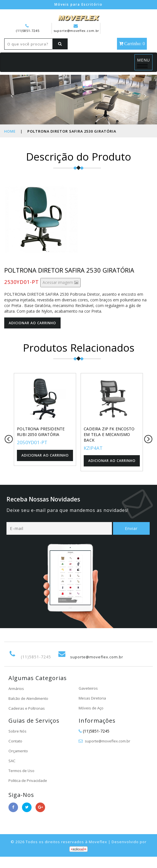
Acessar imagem (60, 293)
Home (10, 142)
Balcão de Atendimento (30, 710)
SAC (12, 772)
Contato (16, 752)
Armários (17, 700)
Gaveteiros (89, 700)
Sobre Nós (18, 743)
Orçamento (19, 762)
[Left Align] (13, 55)
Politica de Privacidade (29, 792)
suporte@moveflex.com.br (77, 28)
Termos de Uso (23, 782)
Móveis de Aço (92, 719)
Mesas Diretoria (93, 710)
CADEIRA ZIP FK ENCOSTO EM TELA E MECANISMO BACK (109, 445)
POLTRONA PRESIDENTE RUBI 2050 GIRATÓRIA (40, 443)
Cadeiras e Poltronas (27, 720)
